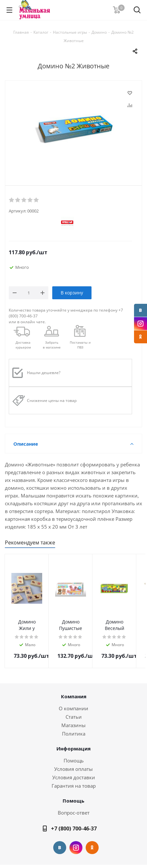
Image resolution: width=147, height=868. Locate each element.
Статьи (74, 717)
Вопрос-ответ (74, 813)
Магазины (73, 725)
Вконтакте (141, 310)
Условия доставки (74, 777)
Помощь (74, 760)
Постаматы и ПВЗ (80, 345)
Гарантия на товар (74, 786)
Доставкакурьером (23, 345)
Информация (73, 748)
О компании (73, 708)
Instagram (141, 324)
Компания (74, 696)
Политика (74, 734)
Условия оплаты (73, 769)
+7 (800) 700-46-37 (74, 828)
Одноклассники (141, 337)
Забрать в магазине (52, 345)
